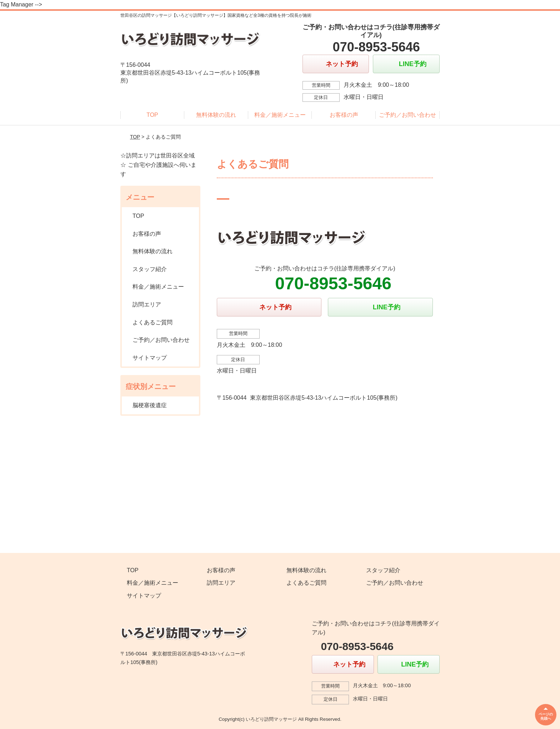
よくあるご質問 (152, 322)
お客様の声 (344, 115)
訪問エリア (147, 304)
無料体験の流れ (216, 115)
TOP (152, 115)
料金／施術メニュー (280, 115)
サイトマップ (150, 358)
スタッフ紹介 (150, 269)
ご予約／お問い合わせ (407, 115)
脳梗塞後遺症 (150, 405)
